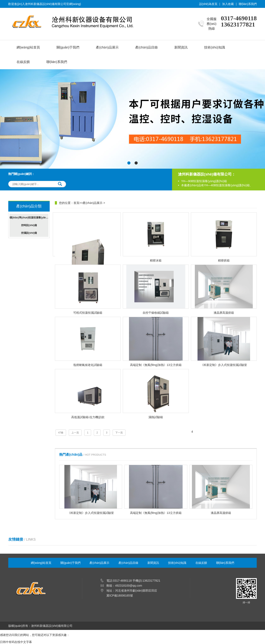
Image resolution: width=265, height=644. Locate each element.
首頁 (76, 203)
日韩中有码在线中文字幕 (16, 642)
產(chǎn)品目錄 (146, 47)
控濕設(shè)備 (29, 233)
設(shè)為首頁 (208, 4)
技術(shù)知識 (214, 47)
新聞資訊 (181, 47)
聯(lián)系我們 (248, 4)
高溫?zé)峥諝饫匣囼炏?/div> (88, 263)
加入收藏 (228, 4)
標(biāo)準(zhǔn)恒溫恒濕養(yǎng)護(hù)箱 (29, 218)
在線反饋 (23, 62)
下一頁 (119, 433)
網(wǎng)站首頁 (28, 47)
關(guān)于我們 (68, 47)
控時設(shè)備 (29, 225)
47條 (61, 433)
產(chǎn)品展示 (107, 47)
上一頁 (75, 433)
